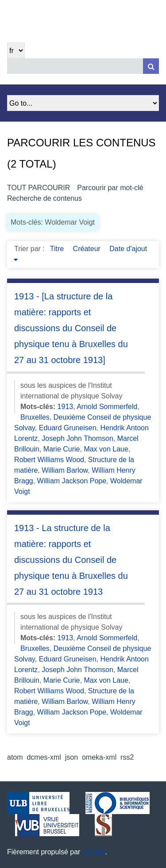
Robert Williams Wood (49, 460)
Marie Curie (62, 449)
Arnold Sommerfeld (107, 407)
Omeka (94, 852)
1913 (66, 407)
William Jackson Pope (72, 481)
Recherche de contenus (44, 198)
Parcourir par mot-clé (110, 188)
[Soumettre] (151, 66)
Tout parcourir (39, 188)
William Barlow (65, 470)
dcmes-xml (44, 757)
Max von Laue (106, 449)
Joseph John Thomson (77, 438)
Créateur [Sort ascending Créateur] (88, 249)
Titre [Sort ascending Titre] (58, 249)
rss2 (127, 757)
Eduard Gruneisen (68, 428)
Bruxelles (35, 417)
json (71, 757)
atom (15, 757)
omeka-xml (99, 757)
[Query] (83, 66)
